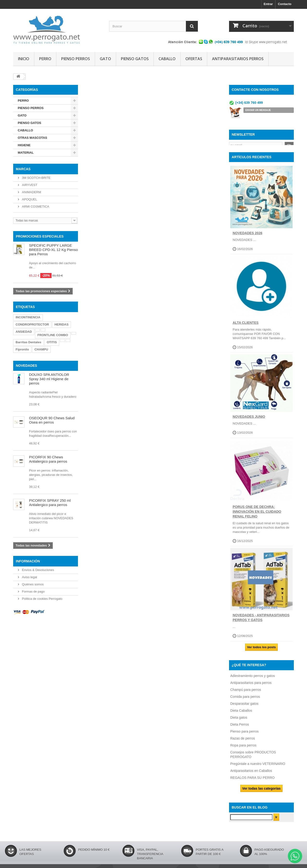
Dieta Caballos (241, 714)
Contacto (285, 4)
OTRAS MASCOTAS (32, 138)
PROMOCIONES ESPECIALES (40, 236)
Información (28, 561)
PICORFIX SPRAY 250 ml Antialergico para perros (50, 503)
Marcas (23, 169)
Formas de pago (33, 591)
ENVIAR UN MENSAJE (258, 110)
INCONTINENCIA (28, 317)
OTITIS (52, 342)
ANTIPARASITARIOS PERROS (238, 59)
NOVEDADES (27, 366)
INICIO (24, 59)
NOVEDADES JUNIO (249, 420)
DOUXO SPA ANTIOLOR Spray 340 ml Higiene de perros (49, 379)
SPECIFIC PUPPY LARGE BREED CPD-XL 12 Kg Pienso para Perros (53, 250)
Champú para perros (246, 693)
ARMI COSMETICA (35, 207)
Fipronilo (22, 349)
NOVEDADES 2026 (248, 236)
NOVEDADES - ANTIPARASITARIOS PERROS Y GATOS (261, 621)
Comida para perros (245, 700)
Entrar (268, 4)
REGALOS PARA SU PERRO (252, 781)
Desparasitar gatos (244, 707)
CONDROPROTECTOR (32, 324)
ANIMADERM (31, 192)
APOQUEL (29, 199)
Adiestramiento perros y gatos (253, 679)
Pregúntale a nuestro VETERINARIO (258, 767)
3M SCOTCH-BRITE (36, 178)
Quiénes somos (32, 584)
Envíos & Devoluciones (38, 570)
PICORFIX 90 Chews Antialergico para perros (48, 459)
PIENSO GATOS (135, 59)
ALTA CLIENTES (246, 326)
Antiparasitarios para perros (251, 686)
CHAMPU (41, 349)
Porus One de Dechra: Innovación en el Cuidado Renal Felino (257, 515)
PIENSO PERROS (76, 59)
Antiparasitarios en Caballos (251, 774)
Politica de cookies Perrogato (42, 599)
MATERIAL (26, 153)
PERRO (45, 59)
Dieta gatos (239, 721)
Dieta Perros (240, 728)
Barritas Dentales (28, 342)
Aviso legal (29, 577)
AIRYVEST (29, 185)
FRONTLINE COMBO (53, 335)
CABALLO (167, 59)
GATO (105, 59)
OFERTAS (194, 59)
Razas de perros (243, 741)
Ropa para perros (243, 748)
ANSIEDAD (24, 332)
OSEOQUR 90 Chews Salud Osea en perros (52, 420)
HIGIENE (24, 145)
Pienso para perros (244, 734)
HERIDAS (62, 324)
